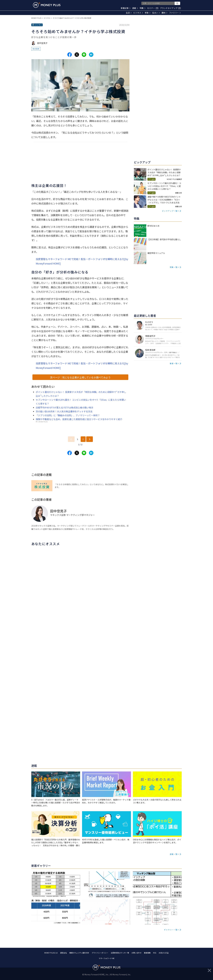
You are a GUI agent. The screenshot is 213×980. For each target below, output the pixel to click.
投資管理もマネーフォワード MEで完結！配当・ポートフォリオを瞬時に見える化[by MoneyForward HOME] (82, 261)
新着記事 (126, 8)
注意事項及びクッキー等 (120, 953)
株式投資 (36, 49)
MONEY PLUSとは (51, 953)
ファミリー (175, 13)
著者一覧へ (175, 363)
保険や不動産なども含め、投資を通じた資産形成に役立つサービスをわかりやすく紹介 (79, 419)
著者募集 (147, 953)
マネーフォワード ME (107, 958)
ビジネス (138, 13)
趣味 (164, 13)
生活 (129, 13)
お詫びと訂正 (164, 953)
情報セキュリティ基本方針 (79, 953)
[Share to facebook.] (70, 55)
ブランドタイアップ (170, 8)
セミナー (153, 8)
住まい (156, 13)
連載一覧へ (175, 854)
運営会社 (63, 953)
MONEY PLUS (36, 18)
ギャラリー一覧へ (172, 930)
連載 (135, 8)
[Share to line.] (84, 55)
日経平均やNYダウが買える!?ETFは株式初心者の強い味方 (65, 407)
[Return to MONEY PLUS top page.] (47, 5)
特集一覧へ (175, 267)
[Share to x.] (77, 55)
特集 (143, 8)
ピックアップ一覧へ (171, 211)
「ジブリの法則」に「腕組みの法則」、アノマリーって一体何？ (68, 415)
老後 (148, 13)
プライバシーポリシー (100, 953)
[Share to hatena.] (91, 55)
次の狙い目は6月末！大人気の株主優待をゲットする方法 (64, 411)
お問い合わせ (137, 953)
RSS (155, 953)
